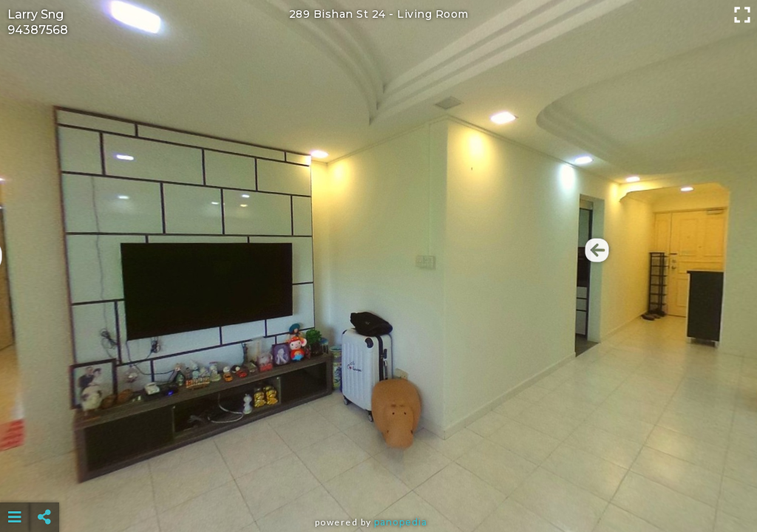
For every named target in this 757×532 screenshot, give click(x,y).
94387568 (38, 30)
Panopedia (401, 522)
